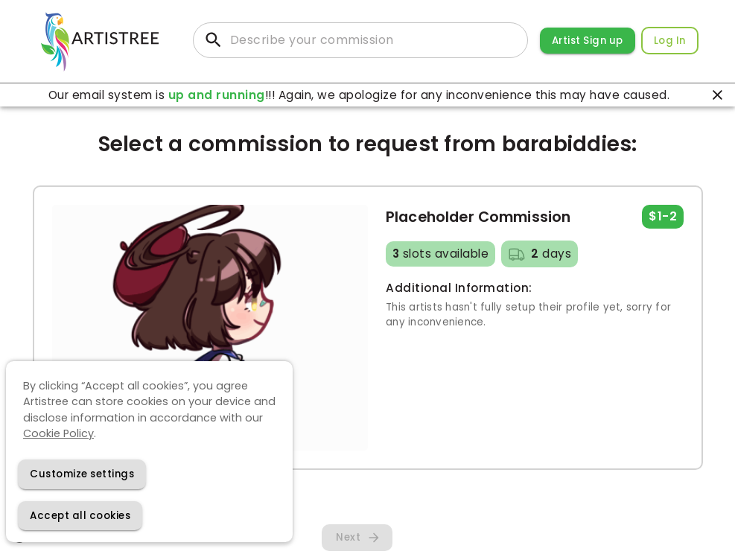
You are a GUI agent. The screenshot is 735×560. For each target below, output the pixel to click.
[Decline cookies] (82, 474)
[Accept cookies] (80, 516)
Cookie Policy (58, 433)
